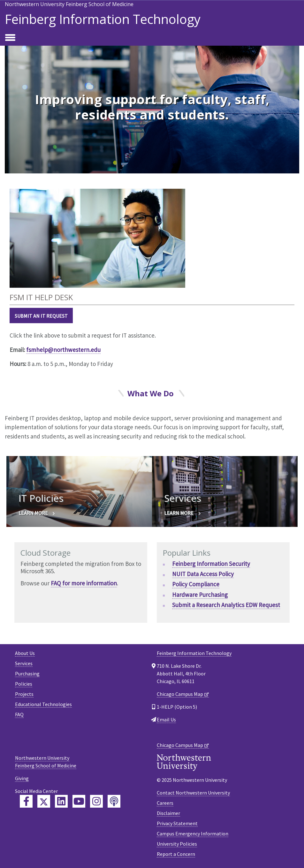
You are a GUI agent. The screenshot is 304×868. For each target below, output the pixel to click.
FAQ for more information (84, 583)
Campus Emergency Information (193, 834)
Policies (24, 684)
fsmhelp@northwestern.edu (63, 350)
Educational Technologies (43, 704)
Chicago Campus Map (180, 694)
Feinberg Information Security (211, 564)
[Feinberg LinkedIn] (61, 801)
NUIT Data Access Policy (203, 574)
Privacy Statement (177, 823)
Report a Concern (176, 854)
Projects (24, 694)
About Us (25, 653)
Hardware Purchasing (200, 595)
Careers (165, 803)
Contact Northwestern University (193, 793)
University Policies (177, 844)
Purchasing (27, 674)
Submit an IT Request (41, 316)
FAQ (19, 714)
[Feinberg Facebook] (26, 801)
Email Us (166, 720)
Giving (22, 778)
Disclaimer (168, 813)
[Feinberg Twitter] (44, 801)
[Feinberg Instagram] (96, 801)
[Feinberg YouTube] (79, 801)
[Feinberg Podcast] (114, 801)
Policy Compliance (196, 584)
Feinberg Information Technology (103, 19)
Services (24, 663)
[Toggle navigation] (10, 38)
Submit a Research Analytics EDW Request (226, 605)
